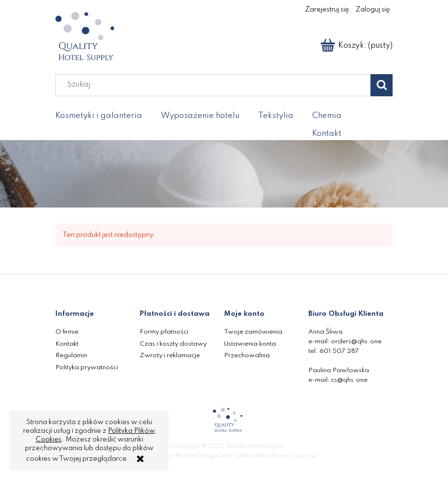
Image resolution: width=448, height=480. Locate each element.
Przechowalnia (247, 356)
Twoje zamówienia (253, 332)
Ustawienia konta (250, 344)
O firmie (67, 332)
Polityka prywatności (87, 368)
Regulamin (71, 356)
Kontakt (67, 344)
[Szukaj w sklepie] (215, 85)
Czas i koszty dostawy (173, 344)
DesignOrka (215, 456)
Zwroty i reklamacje (170, 356)
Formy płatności (164, 332)
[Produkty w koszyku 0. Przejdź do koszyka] (357, 46)
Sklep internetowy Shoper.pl (277, 456)
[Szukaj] (382, 85)
